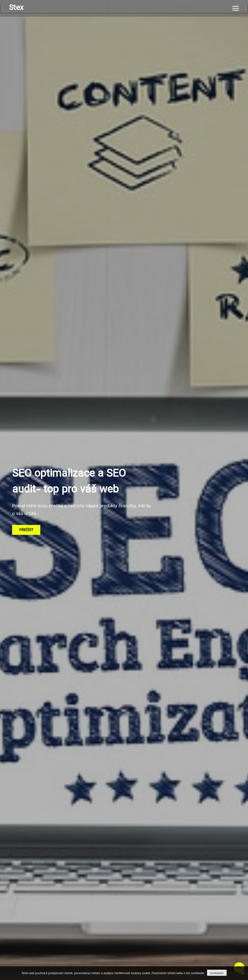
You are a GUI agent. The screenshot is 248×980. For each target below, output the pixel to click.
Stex (16, 8)
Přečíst (26, 530)
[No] (242, 973)
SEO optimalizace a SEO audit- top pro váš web (69, 482)
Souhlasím (217, 973)
